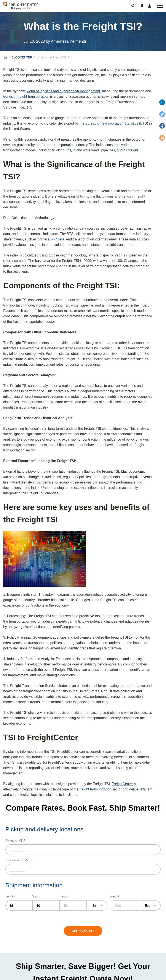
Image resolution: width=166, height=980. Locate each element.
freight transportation (95, 789)
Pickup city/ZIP (15, 840)
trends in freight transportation (26, 97)
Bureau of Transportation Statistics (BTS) (117, 123)
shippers (57, 239)
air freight (131, 150)
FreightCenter (122, 784)
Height (64, 896)
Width (36, 896)
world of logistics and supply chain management (64, 91)
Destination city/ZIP (18, 860)
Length (10, 896)
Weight (114, 896)
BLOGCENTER (22, 57)
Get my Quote (83, 931)
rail (69, 150)
